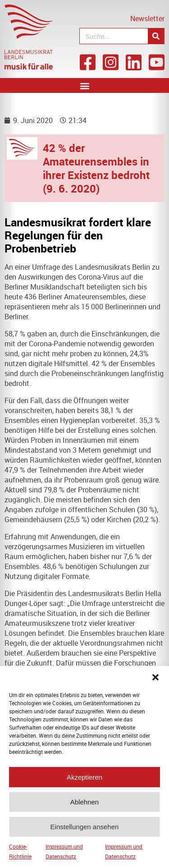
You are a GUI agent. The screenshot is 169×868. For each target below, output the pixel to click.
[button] (155, 683)
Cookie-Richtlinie (20, 857)
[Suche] (156, 36)
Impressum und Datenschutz (64, 857)
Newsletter (147, 18)
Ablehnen (84, 807)
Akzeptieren (84, 783)
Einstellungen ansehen (85, 832)
